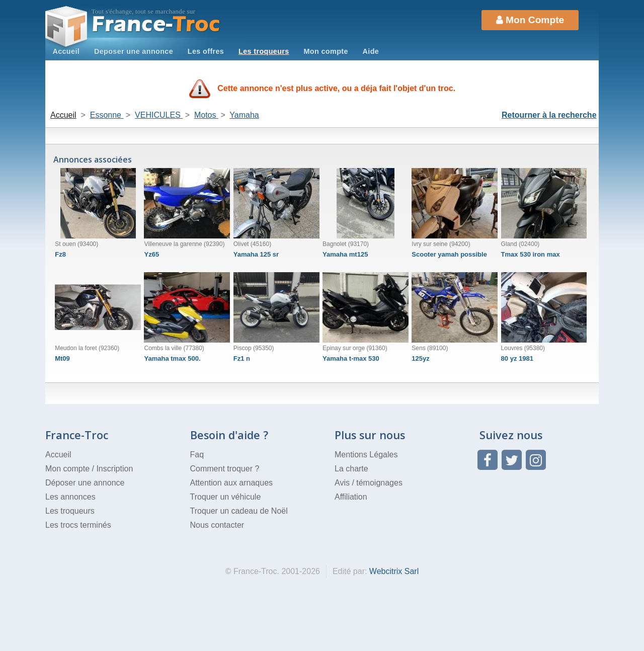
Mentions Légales (366, 455)
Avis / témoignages (369, 483)
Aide (371, 51)
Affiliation (351, 497)
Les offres (206, 51)
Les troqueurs (264, 51)
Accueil (66, 51)
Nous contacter (217, 525)
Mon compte (326, 51)
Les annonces (70, 497)
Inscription (114, 469)
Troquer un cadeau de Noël (239, 511)
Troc (156, 24)
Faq (197, 455)
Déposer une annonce (85, 483)
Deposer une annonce (134, 51)
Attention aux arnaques (232, 483)
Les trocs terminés (78, 525)
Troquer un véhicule (226, 497)
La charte (351, 469)
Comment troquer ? (225, 469)
